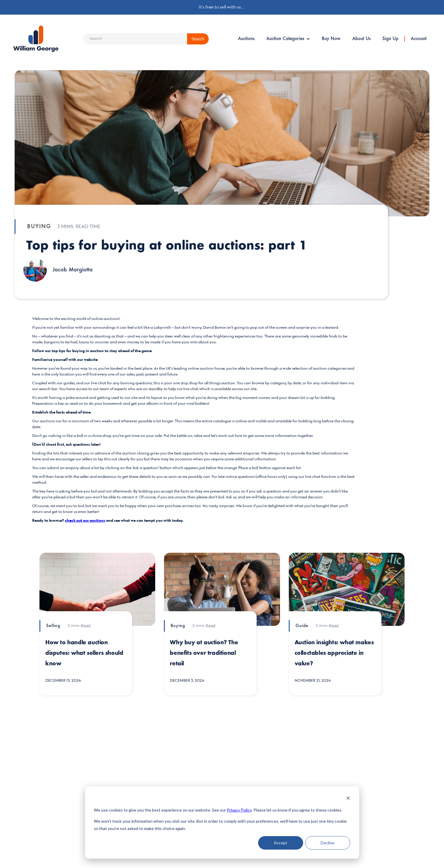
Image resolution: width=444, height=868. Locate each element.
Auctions (246, 39)
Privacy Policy (239, 810)
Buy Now (331, 39)
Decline (328, 843)
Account (419, 39)
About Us (361, 39)
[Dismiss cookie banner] (348, 799)
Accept (281, 843)
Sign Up (390, 39)
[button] (288, 39)
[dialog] (222, 822)
